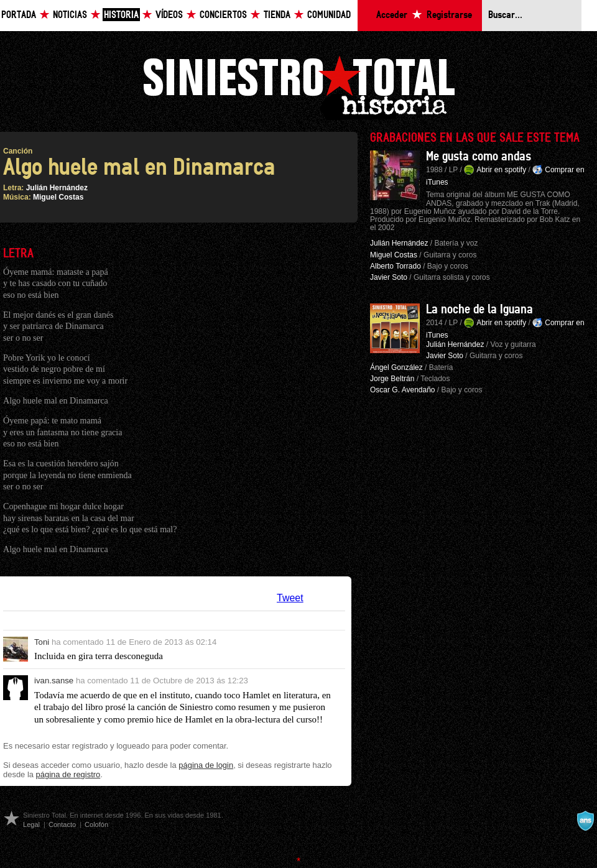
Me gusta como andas (479, 157)
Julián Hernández (57, 188)
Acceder (392, 15)
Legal (31, 824)
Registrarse (449, 15)
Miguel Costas (58, 197)
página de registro (68, 774)
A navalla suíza (585, 821)
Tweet (290, 598)
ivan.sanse (54, 681)
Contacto (62, 824)
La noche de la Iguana (479, 310)
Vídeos (169, 15)
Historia (121, 15)
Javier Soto (389, 277)
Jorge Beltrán (392, 379)
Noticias (70, 15)
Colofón (96, 824)
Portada (19, 15)
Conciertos (223, 15)
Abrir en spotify (501, 170)
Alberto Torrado (396, 266)
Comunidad (329, 15)
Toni (42, 642)
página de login (206, 765)
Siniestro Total (298, 86)
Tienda (277, 15)
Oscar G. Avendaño (403, 390)
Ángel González (396, 367)
